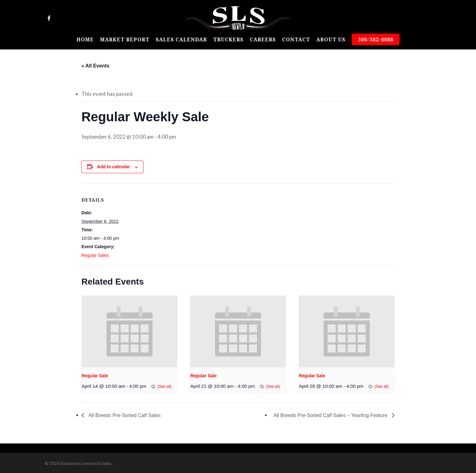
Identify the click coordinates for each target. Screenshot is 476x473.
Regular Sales (95, 255)
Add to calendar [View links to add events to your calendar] (114, 167)
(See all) (165, 387)
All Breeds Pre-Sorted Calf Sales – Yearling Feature (331, 415)
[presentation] (129, 332)
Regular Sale (95, 376)
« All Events (95, 66)
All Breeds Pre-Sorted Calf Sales (124, 415)
